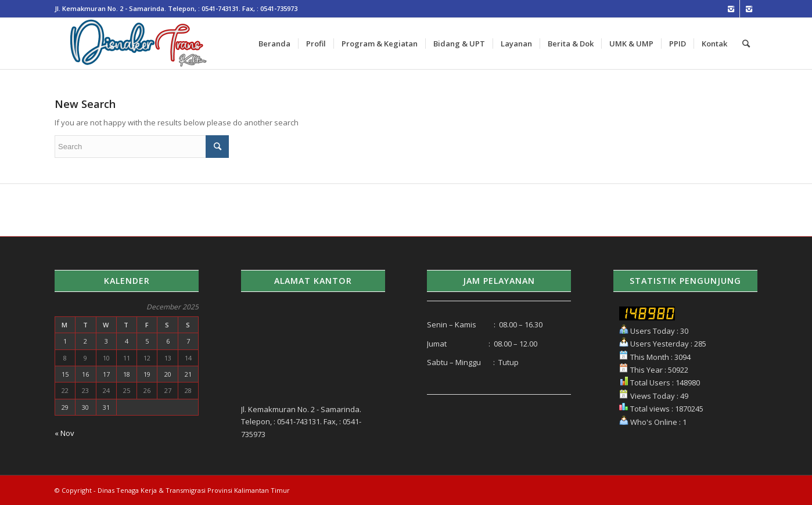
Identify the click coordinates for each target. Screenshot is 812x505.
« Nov (64, 433)
